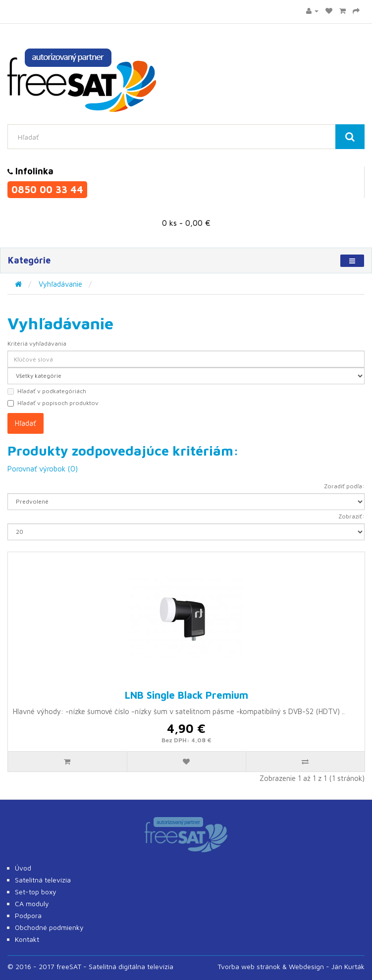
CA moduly (32, 903)
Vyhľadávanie (60, 284)
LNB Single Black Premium (186, 695)
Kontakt (27, 939)
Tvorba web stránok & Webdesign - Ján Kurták (291, 966)
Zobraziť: (351, 516)
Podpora (28, 915)
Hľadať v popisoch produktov (53, 403)
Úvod (23, 868)
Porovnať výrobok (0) (43, 469)
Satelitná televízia (43, 880)
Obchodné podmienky (49, 927)
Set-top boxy (36, 892)
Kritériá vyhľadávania (37, 343)
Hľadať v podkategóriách (47, 391)
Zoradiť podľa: (344, 486)
